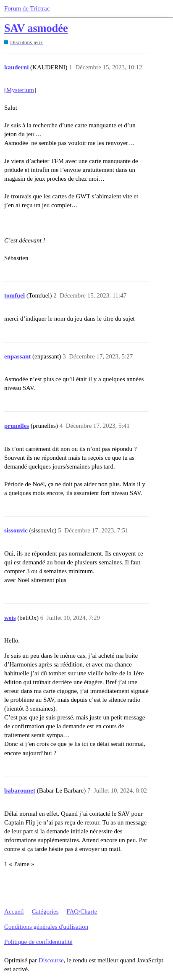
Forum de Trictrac (27, 8)
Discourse (51, 960)
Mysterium (20, 90)
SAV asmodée (36, 28)
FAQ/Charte (82, 912)
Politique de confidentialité (38, 942)
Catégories (45, 912)
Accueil (14, 912)
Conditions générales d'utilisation (46, 927)
